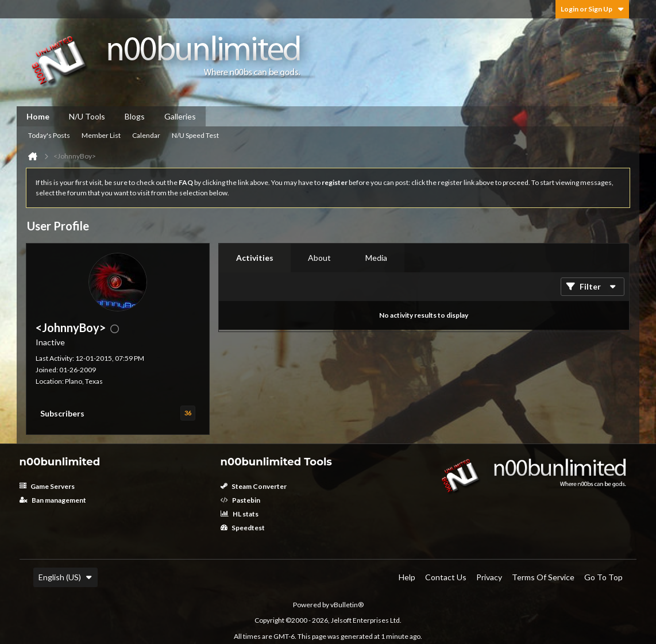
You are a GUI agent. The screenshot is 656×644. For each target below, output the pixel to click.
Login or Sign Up (592, 9)
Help (407, 577)
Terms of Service (543, 577)
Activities (255, 258)
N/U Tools (87, 116)
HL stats (240, 514)
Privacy (489, 577)
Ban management (53, 500)
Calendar (146, 135)
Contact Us (446, 577)
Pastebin (240, 500)
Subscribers (62, 413)
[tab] (255, 258)
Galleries (180, 116)
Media (376, 258)
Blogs (135, 116)
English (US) (65, 577)
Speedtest (243, 528)
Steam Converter (254, 486)
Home (38, 116)
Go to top (603, 577)
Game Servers (47, 486)
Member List (101, 135)
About (319, 258)
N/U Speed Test (195, 135)
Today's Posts (49, 135)
